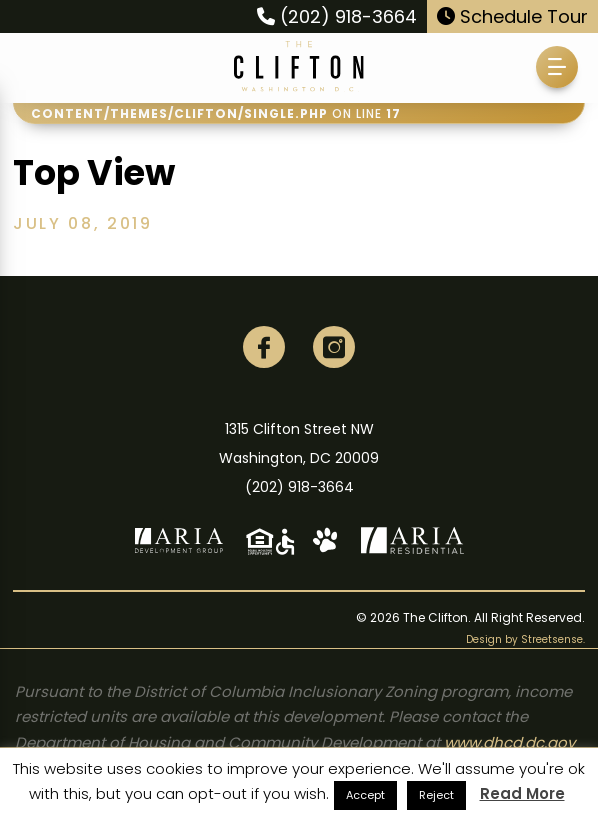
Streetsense (552, 639)
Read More (522, 793)
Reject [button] (436, 795)
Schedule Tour (512, 16)
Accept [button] (365, 795)
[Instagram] (334, 347)
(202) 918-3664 (337, 16)
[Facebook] (264, 347)
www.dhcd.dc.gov (509, 742)
